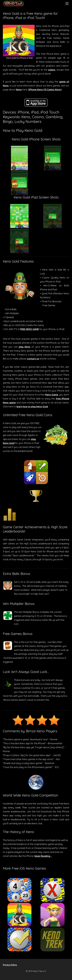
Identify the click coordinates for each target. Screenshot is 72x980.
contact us (33, 359)
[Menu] (67, 4)
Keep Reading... (43, 856)
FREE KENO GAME (29, 329)
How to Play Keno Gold (23, 130)
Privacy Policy (10, 965)
